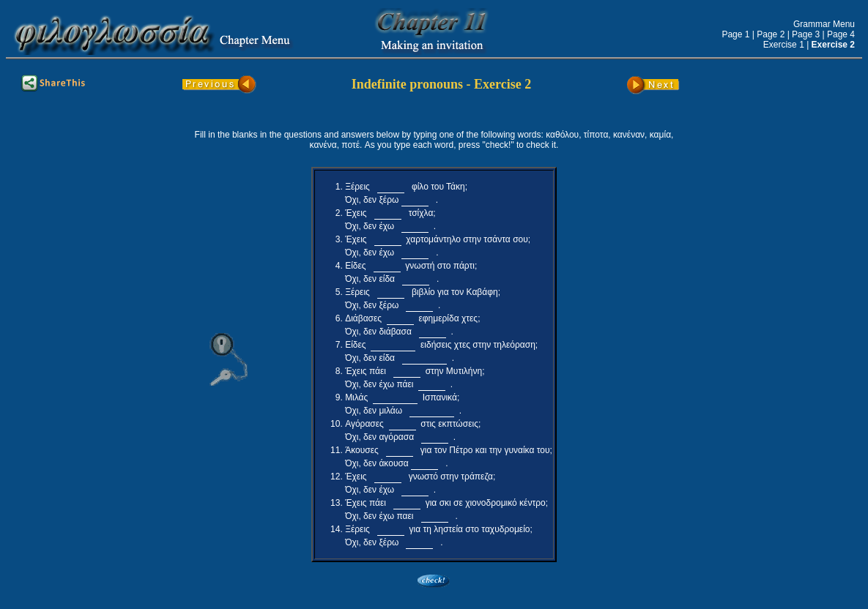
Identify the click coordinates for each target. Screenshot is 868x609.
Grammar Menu (824, 24)
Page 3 (806, 34)
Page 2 (771, 34)
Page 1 (735, 34)
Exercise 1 (784, 45)
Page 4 (841, 34)
